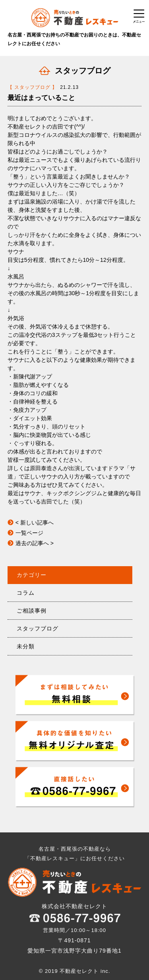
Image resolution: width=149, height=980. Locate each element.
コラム (26, 593)
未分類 (26, 646)
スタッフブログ (38, 628)
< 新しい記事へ (35, 523)
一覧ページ (29, 533)
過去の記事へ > (35, 543)
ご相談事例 (32, 611)
